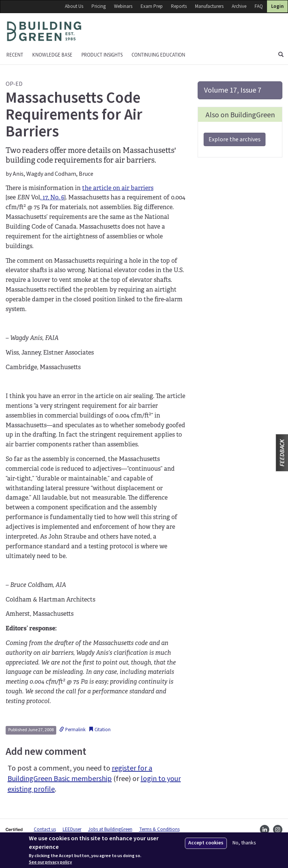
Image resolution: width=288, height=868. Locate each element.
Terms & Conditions (159, 829)
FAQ (259, 6)
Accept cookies (206, 843)
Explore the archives (235, 139)
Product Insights (102, 55)
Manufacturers (209, 6)
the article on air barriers (118, 188)
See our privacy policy (50, 862)
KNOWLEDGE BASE (52, 55)
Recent (15, 55)
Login (277, 6)
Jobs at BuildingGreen (110, 829)
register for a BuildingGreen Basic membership (80, 774)
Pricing (99, 6)
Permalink (72, 730)
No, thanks (244, 843)
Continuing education (158, 55)
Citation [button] (100, 730)
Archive (239, 6)
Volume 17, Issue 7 (233, 90)
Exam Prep (152, 6)
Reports (179, 6)
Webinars (123, 6)
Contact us (45, 829)
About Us (74, 6)
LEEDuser (72, 829)
